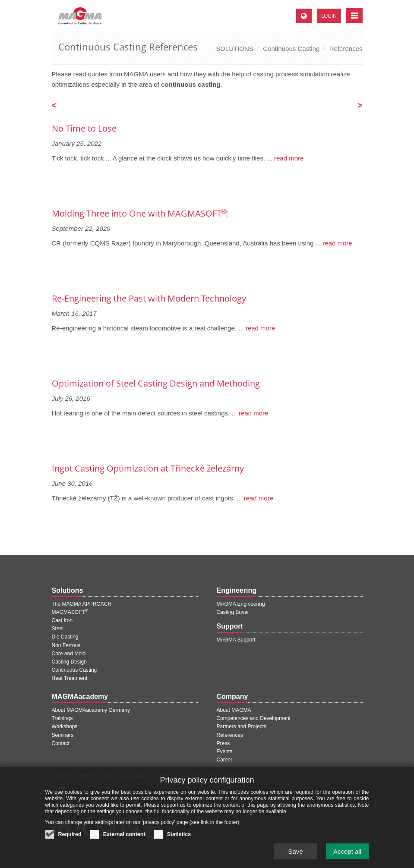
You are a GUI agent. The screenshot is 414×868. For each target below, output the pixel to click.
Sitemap (166, 777)
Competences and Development (254, 718)
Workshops (65, 726)
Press (223, 743)
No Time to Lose (84, 128)
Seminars (63, 735)
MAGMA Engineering (241, 604)
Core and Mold (69, 654)
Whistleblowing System (234, 777)
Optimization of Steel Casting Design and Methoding (156, 383)
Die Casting (65, 637)
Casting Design (69, 662)
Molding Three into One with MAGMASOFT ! (140, 213)
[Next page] (360, 106)
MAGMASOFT (70, 612)
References (346, 49)
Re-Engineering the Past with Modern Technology (149, 298)
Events (225, 752)
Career (225, 760)
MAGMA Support (236, 640)
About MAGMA (234, 710)
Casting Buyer (233, 612)
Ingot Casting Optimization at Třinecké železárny (148, 468)
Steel (58, 629)
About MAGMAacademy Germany (91, 710)
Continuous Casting (291, 49)
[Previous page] (54, 106)
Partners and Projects (242, 726)
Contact (61, 743)
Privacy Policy (97, 777)
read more (288, 158)
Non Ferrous (66, 645)
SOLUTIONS (235, 49)
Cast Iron (62, 620)
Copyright (63, 777)
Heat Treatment (70, 678)
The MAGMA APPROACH (82, 604)
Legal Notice (134, 777)
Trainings (62, 718)
